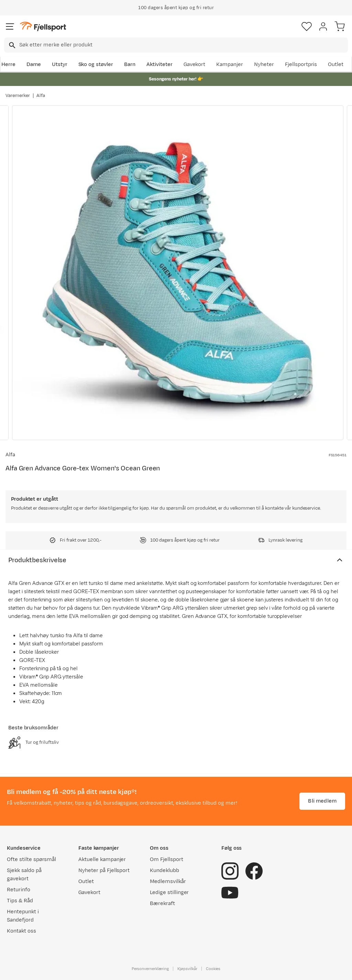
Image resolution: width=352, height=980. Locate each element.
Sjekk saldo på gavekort (24, 875)
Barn (130, 64)
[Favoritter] (307, 26)
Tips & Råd (20, 901)
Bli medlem (322, 801)
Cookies (213, 969)
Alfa (41, 96)
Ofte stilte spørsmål (31, 859)
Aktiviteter (159, 64)
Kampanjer (230, 64)
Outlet (336, 64)
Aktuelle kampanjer (102, 859)
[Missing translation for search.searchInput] (12, 45)
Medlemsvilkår (168, 881)
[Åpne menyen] (10, 26)
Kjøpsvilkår (187, 969)
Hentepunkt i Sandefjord (23, 916)
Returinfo (19, 890)
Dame (34, 64)
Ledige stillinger (169, 892)
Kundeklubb (164, 870)
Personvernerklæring (150, 969)
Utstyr (60, 64)
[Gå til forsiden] (43, 27)
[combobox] (176, 45)
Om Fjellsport (167, 859)
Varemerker (18, 96)
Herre (8, 64)
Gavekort (195, 64)
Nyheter (264, 64)
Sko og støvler (96, 64)
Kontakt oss (21, 931)
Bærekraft (162, 903)
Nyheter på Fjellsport (104, 870)
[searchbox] (183, 45)
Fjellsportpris (301, 64)
